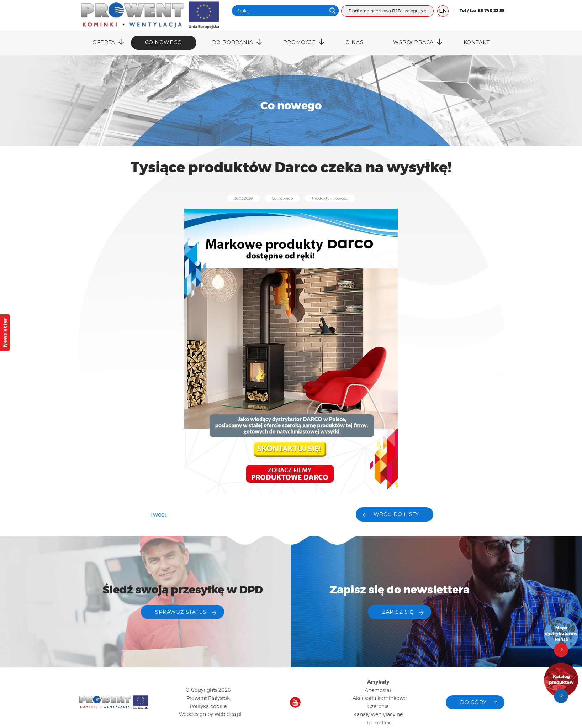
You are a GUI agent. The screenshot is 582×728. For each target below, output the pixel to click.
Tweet (158, 515)
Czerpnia (378, 706)
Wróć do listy (396, 514)
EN (443, 11)
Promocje (299, 42)
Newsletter (5, 332)
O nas (354, 42)
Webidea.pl (228, 714)
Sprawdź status (181, 612)
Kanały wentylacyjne (378, 714)
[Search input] (281, 11)
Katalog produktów (561, 680)
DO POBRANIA (233, 42)
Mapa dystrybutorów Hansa (561, 634)
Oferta (104, 42)
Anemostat (378, 690)
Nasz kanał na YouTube (295, 702)
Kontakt (477, 42)
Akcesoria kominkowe (380, 698)
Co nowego (164, 42)
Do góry (473, 702)
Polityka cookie (208, 706)
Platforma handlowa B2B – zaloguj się (387, 11)
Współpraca (413, 42)
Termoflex (378, 722)
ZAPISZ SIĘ (398, 612)
